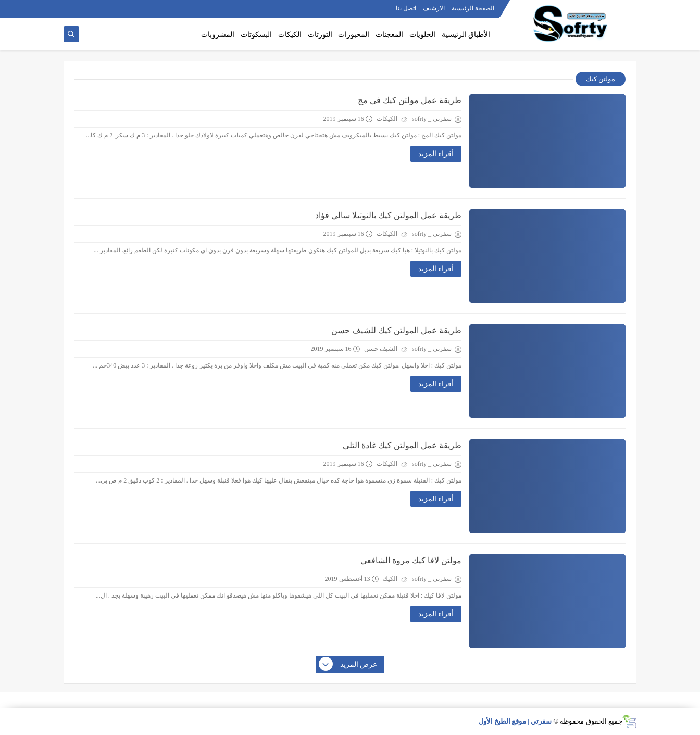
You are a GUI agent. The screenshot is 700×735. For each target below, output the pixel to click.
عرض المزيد (348, 665)
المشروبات (218, 35)
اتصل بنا (406, 8)
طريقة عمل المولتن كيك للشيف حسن (396, 330)
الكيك (395, 579)
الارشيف (434, 8)
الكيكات (290, 35)
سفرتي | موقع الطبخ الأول (515, 721)
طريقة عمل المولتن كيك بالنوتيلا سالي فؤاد (388, 215)
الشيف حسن (386, 349)
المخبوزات (354, 35)
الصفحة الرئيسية (473, 8)
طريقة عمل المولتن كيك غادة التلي (402, 445)
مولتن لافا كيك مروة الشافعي (411, 560)
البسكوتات (256, 35)
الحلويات (422, 35)
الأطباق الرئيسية (466, 35)
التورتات (320, 35)
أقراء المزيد (436, 154)
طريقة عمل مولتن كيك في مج (410, 100)
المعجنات (389, 35)
